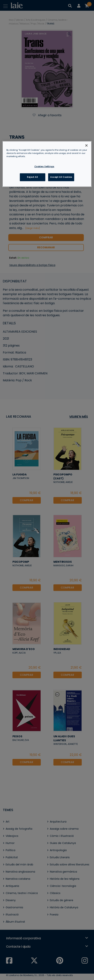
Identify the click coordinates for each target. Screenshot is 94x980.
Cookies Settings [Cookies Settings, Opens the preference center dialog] (44, 167)
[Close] (86, 145)
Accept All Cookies (61, 177)
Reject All (32, 177)
